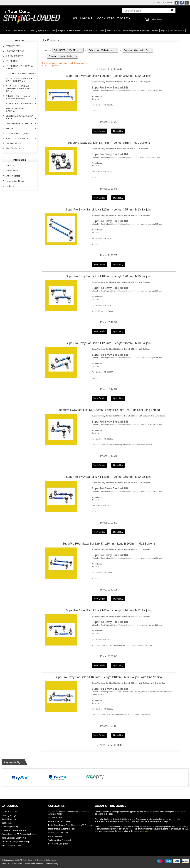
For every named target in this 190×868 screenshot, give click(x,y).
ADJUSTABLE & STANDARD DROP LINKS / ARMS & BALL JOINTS (19, 88)
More (147, 831)
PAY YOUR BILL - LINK (15, 148)
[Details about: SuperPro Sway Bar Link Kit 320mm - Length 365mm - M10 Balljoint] (100, 265)
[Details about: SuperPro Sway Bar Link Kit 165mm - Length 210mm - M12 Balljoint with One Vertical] (100, 735)
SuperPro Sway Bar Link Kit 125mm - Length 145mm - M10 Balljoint (109, 343)
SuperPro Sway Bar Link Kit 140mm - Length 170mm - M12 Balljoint (109, 610)
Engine (164, 30)
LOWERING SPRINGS (15, 51)
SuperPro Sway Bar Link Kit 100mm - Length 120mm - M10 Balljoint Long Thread (109, 410)
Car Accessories (55, 836)
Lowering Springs (9, 815)
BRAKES (9, 128)
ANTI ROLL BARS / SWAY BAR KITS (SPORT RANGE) (19, 80)
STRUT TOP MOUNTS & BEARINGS (16, 110)
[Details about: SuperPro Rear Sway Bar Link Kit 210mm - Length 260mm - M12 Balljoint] (100, 599)
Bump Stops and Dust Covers (14, 838)
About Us (10, 165)
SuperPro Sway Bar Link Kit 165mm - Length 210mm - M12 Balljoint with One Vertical (109, 677)
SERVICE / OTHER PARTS (17, 138)
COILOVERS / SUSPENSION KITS (20, 74)
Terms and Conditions (34, 864)
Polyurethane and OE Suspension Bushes (19, 834)
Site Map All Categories (58, 844)
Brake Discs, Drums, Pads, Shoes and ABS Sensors (70, 825)
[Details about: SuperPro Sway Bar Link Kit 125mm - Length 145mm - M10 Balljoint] (100, 398)
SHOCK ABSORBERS (15, 56)
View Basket (157, 19)
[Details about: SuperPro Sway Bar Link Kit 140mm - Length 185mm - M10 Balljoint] (100, 532)
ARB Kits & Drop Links (94, 30)
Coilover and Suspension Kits (14, 830)
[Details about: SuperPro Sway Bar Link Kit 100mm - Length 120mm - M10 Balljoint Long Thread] (100, 465)
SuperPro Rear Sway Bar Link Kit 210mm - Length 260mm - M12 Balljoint (109, 544)
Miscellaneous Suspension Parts (62, 829)
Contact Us (11, 186)
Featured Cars (20, 30)
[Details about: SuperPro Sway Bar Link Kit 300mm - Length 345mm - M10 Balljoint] (100, 131)
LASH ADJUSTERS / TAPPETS (19, 123)
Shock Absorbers (9, 819)
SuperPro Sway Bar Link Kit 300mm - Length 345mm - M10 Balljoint (109, 76)
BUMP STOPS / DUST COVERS (19, 103)
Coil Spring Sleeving (10, 827)
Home (8, 30)
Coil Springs (7, 823)
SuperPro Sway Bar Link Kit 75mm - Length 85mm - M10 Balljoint (109, 143)
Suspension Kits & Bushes (70, 30)
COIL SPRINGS (12, 61)
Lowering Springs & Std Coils (42, 30)
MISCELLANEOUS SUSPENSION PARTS (20, 117)
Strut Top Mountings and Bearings (16, 842)
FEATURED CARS (13, 46)
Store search (12, 171)
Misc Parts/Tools (177, 30)
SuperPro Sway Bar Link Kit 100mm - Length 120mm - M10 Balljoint (109, 276)
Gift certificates (13, 176)
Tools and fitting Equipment (59, 840)
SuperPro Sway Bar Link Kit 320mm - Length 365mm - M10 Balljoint (109, 210)
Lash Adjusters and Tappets (60, 821)
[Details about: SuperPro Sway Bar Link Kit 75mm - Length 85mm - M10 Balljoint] (100, 198)
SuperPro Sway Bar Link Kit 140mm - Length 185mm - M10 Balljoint (109, 477)
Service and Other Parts (58, 833)
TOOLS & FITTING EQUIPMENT (19, 133)
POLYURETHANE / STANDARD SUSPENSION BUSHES (19, 97)
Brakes (155, 30)
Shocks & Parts (114, 30)
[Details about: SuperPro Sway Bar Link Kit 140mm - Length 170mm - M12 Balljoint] (100, 665)
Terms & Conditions (15, 181)
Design (40, 860)
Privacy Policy (52, 864)
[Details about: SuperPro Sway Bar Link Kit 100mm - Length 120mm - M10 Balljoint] (100, 331)
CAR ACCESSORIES (14, 143)
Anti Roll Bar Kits (55, 818)
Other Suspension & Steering (136, 30)
